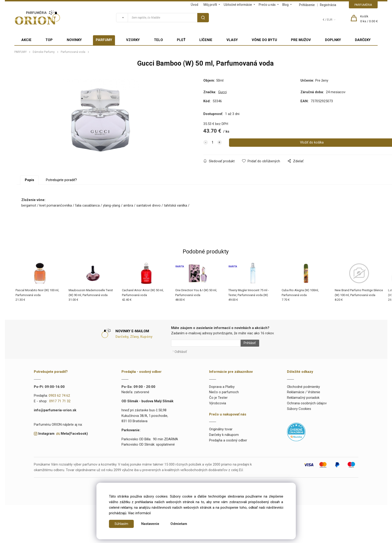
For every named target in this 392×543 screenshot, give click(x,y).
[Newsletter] (206, 343)
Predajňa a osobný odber (228, 438)
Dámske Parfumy (44, 52)
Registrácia (328, 5)
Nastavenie (150, 524)
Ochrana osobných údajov (307, 401)
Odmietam (179, 524)
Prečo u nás (267, 5)
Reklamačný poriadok (303, 396)
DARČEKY (363, 40)
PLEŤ (181, 40)
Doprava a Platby (222, 385)
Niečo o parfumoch (224, 390)
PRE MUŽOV (301, 40)
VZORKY (133, 40)
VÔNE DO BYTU (264, 40)
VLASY (232, 40)
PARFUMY (104, 40)
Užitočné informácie (238, 5)
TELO (158, 40)
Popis (29, 180)
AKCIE (26, 40)
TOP (49, 40)
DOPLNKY (333, 40)
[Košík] (369, 19)
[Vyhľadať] (122, 18)
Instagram (46, 432)
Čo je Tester (218, 396)
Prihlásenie (307, 5)
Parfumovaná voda (73, 52)
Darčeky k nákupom (224, 433)
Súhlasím (121, 524)
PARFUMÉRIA (363, 5)
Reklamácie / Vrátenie (304, 390)
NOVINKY (74, 40)
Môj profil (210, 5)
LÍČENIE (206, 40)
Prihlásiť (248, 343)
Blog (285, 5)
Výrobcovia (218, 401)
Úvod (194, 5)
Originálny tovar (221, 427)
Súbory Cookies (299, 407)
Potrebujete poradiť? (61, 180)
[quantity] (213, 143)
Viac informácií (139, 513)
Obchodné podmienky (303, 385)
